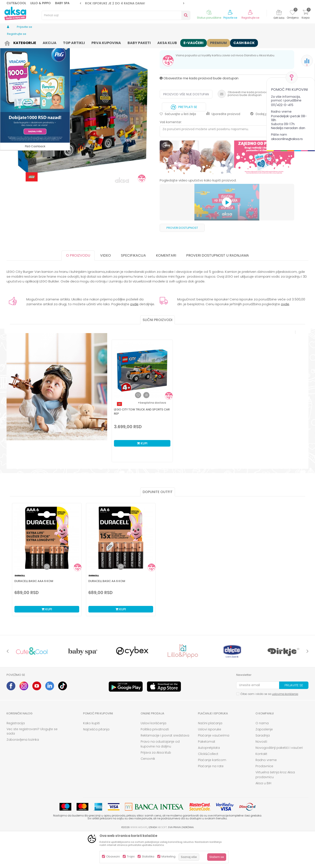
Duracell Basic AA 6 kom (107, 615)
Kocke (108, 42)
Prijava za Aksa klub (156, 786)
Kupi (142, 477)
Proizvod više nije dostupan (186, 128)
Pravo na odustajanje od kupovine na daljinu (160, 778)
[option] (132, 3)
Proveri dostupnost (182, 262)
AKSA (10, 42)
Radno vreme (266, 794)
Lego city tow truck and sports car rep (142, 446)
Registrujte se (250, 18)
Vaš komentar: (171, 156)
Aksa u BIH (263, 817)
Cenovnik (148, 793)
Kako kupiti (91, 757)
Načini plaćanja (210, 757)
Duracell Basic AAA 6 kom (34, 615)
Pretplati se (184, 140)
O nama (262, 757)
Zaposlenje (264, 763)
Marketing (168, 856)
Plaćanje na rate (211, 800)
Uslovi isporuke (210, 763)
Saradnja (263, 769)
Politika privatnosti (155, 763)
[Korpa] (306, 15)
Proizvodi (23, 42)
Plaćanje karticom (212, 794)
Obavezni (113, 856)
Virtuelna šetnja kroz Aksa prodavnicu (275, 809)
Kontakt (261, 788)
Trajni (131, 856)
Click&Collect (208, 788)
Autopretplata (209, 782)
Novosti (261, 776)
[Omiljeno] (293, 13)
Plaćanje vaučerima (214, 769)
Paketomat (207, 776)
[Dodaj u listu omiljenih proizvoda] (47, 601)
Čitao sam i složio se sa (269, 728)
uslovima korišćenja (285, 728)
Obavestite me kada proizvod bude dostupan (199, 112)
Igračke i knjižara (43, 42)
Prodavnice (264, 800)
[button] (116, 15)
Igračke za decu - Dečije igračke (79, 42)
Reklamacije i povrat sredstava (165, 769)
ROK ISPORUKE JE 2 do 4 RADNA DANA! (132, 3)
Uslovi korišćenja (153, 757)
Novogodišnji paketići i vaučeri (279, 782)
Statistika (148, 856)
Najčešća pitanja (96, 763)
